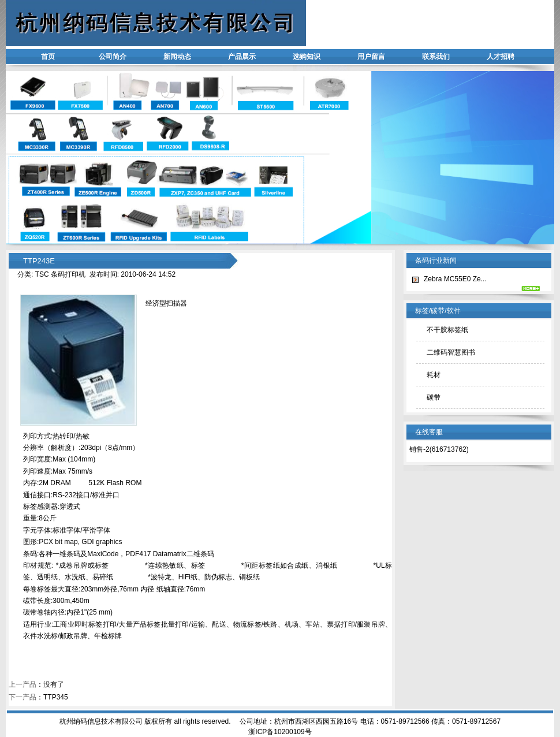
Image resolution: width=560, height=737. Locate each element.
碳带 (434, 397)
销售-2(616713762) (439, 449)
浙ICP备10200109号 (280, 732)
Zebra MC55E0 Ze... (455, 279)
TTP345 (56, 697)
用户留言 (371, 57)
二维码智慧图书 (451, 352)
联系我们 (436, 57)
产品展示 (242, 57)
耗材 (434, 375)
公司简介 (113, 57)
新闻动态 (177, 57)
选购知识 (307, 57)
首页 (48, 57)
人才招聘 (501, 57)
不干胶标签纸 (447, 330)
